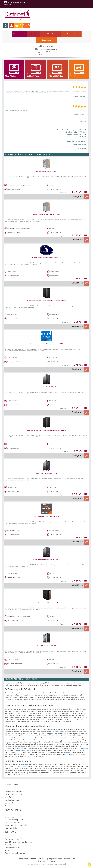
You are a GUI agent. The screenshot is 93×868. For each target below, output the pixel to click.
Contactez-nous (12, 848)
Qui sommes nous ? (13, 839)
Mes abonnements (13, 823)
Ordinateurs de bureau (15, 795)
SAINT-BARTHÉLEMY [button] (15, 3)
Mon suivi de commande (16, 825)
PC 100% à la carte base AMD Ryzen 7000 (47, 517)
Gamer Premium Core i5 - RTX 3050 (46, 387)
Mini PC (50, 34)
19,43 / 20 (75, 135)
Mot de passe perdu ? (14, 820)
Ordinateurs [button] (19, 34)
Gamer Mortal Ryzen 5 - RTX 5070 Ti (47, 171)
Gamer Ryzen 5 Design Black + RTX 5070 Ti (46, 603)
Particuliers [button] (11, 5)
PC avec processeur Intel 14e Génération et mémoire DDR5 (46, 344)
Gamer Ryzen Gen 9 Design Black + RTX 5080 (47, 215)
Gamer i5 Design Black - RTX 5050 (47, 646)
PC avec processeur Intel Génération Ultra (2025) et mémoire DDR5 (47, 301)
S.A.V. (7, 851)
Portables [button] (33, 34)
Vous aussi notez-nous (79, 144)
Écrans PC (71, 34)
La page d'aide (11, 828)
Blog (7, 806)
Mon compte (10, 817)
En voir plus (83, 121)
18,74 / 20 (75, 137)
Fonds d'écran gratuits (61, 859)
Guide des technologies (15, 853)
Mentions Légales (44, 859)
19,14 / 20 (75, 132)
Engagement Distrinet (27, 859)
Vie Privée (9, 845)
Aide (73, 859)
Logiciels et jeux (12, 800)
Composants (46, 40)
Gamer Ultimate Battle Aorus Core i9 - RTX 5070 (47, 560)
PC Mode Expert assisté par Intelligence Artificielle (47, 258)
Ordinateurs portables (15, 792)
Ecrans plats (10, 803)
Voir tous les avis (81, 149)
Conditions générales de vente (18, 842)
